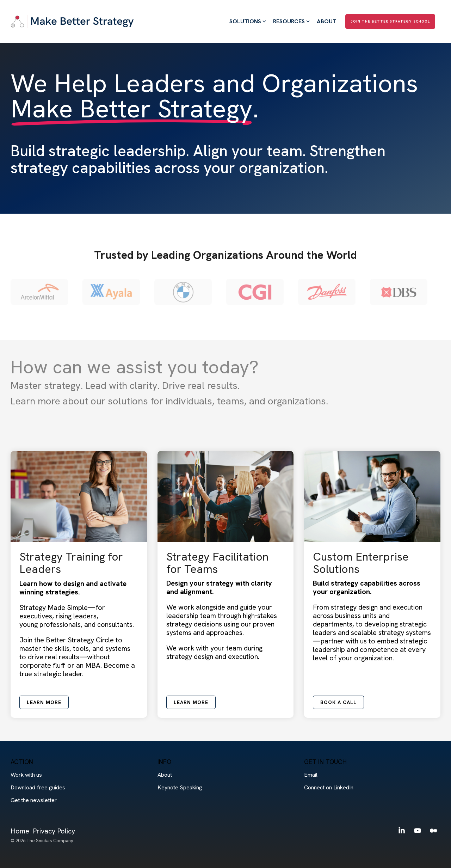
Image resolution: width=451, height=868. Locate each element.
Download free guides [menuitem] (38, 787)
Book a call (338, 702)
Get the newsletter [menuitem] (34, 800)
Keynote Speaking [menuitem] (180, 787)
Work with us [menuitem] (26, 775)
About (327, 21)
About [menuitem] (165, 775)
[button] (403, 831)
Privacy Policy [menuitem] (54, 831)
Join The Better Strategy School (390, 21)
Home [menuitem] (20, 831)
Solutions (248, 21)
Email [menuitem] (311, 775)
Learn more (44, 702)
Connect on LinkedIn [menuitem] (329, 787)
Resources (291, 21)
